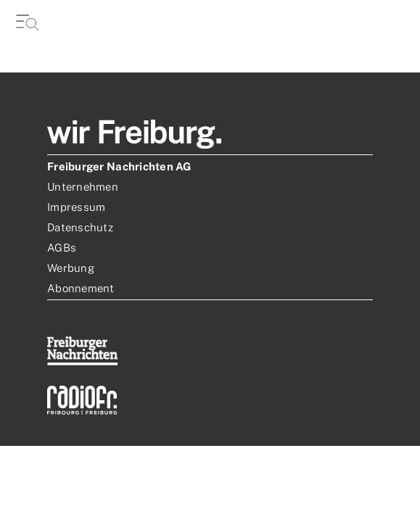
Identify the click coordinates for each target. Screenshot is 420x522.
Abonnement (81, 288)
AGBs (62, 248)
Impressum (76, 207)
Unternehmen (83, 187)
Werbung (71, 268)
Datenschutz (80, 227)
